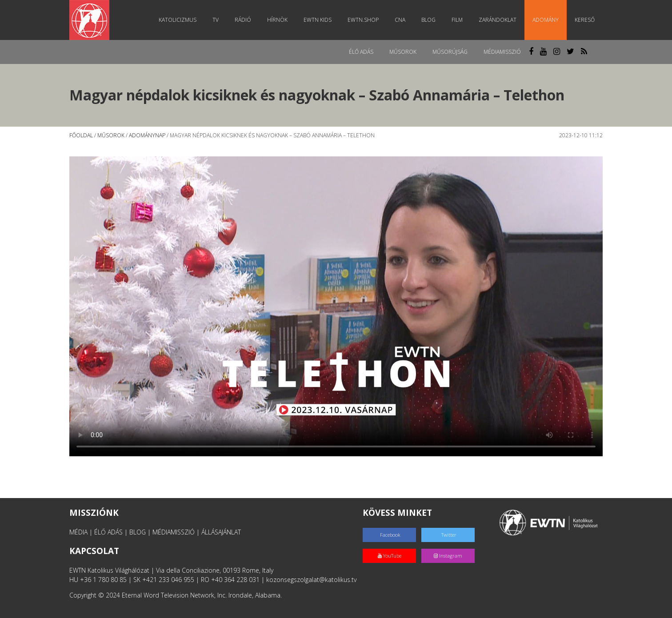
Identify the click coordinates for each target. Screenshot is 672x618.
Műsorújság (450, 52)
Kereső (585, 20)
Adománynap (147, 135)
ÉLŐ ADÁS (108, 532)
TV (216, 20)
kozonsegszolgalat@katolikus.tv (311, 580)
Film (457, 20)
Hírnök (277, 20)
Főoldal (81, 135)
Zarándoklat (498, 20)
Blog (428, 20)
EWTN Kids (318, 20)
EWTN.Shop (363, 20)
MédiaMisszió (502, 52)
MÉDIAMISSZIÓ (174, 532)
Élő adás (361, 52)
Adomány (546, 20)
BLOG (138, 532)
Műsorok (403, 52)
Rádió (243, 20)
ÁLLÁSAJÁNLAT (221, 532)
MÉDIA (78, 532)
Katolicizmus (178, 20)
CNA (400, 20)
